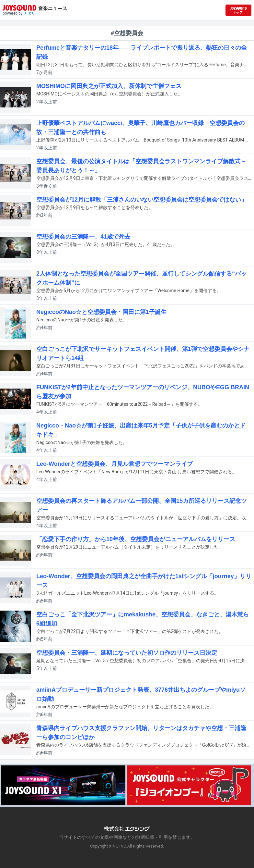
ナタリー (31, 13)
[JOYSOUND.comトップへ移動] (238, 10)
